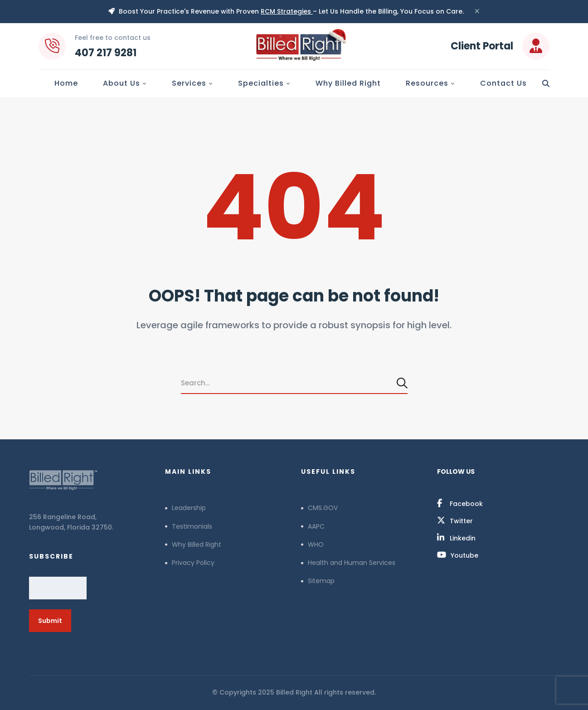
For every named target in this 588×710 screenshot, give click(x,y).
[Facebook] (460, 503)
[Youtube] (458, 555)
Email (40, 567)
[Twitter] (455, 520)
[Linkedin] (456, 538)
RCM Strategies (287, 11)
